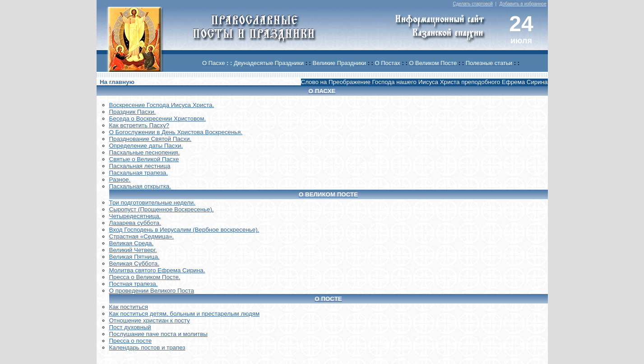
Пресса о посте (131, 341)
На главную (117, 82)
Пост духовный (130, 327)
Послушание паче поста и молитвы (158, 334)
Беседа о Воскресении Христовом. (158, 119)
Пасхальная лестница (140, 166)
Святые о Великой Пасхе (144, 159)
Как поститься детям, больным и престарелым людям (185, 314)
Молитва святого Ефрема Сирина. (157, 270)
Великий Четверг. (133, 250)
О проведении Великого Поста (152, 291)
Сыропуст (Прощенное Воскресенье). (162, 209)
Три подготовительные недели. (153, 203)
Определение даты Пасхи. (146, 146)
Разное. (120, 180)
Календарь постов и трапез (147, 348)
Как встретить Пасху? (139, 125)
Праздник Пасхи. (133, 112)
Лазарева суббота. (135, 223)
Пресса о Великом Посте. (145, 277)
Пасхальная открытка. (140, 186)
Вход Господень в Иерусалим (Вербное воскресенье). (184, 230)
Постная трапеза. (134, 284)
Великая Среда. (132, 243)
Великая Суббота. (134, 264)
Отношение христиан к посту (150, 320)
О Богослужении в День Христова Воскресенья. (176, 132)
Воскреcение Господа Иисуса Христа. (162, 105)
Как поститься (129, 307)
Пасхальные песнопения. (145, 152)
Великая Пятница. (134, 257)
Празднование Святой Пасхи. (151, 139)
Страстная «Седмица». (142, 236)
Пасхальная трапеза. (139, 173)
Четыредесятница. (135, 216)
